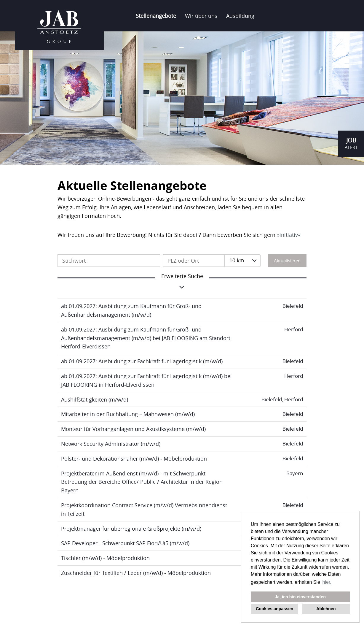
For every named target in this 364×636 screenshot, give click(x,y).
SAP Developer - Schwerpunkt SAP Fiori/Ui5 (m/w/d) (125, 543)
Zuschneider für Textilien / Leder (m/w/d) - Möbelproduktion (136, 573)
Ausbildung (240, 16)
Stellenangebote (156, 16)
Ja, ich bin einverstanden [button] (300, 597)
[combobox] (243, 261)
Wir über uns (201, 16)
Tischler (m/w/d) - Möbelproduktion (105, 558)
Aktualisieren (287, 261)
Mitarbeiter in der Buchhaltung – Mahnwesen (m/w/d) (128, 414)
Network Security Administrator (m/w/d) (111, 444)
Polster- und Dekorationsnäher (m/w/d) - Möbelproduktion (134, 459)
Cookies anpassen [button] (274, 609)
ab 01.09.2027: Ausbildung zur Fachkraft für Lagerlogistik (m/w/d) (142, 361)
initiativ (289, 235)
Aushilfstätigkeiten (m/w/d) (95, 399)
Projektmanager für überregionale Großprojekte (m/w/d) (131, 529)
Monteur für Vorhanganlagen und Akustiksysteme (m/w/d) (133, 429)
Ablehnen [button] (326, 609)
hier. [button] (327, 582)
